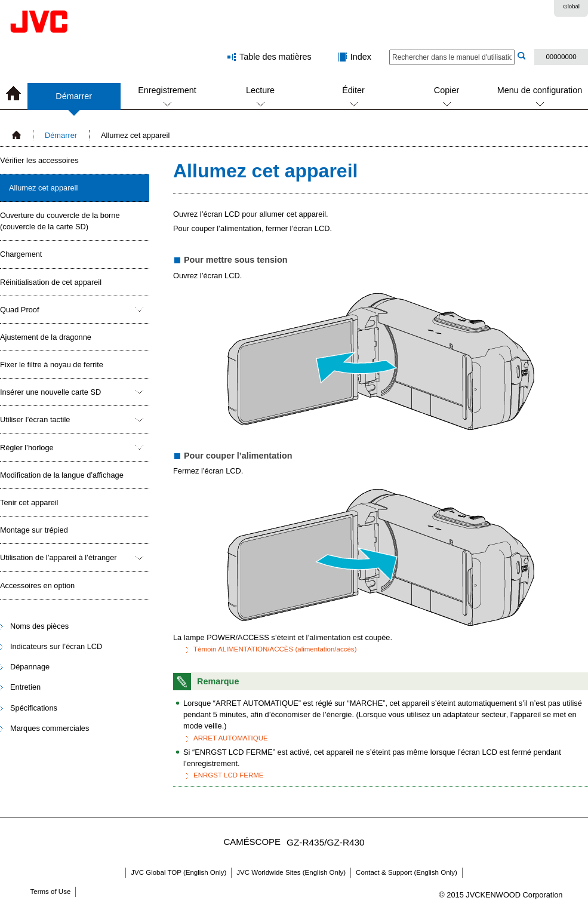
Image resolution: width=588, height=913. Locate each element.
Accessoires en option (37, 585)
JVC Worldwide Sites (291, 872)
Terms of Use (51, 892)
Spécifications (34, 708)
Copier (447, 90)
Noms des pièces (39, 626)
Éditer (353, 90)
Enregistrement (167, 90)
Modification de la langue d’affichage (62, 475)
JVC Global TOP (178, 872)
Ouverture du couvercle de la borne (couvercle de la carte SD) (60, 221)
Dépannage (30, 667)
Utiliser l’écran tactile (35, 419)
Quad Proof (19, 310)
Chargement (21, 254)
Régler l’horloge (27, 448)
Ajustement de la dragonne (46, 337)
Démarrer (74, 101)
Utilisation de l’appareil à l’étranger (59, 557)
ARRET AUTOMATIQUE (231, 738)
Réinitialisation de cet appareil (51, 282)
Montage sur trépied (34, 530)
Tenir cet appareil (29, 502)
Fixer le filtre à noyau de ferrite (52, 365)
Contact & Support (407, 872)
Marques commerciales (50, 728)
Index (361, 57)
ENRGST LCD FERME (229, 775)
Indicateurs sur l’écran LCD (56, 646)
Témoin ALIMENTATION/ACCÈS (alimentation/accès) (275, 649)
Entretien (25, 687)
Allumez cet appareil (43, 188)
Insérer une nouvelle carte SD (50, 392)
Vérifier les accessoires (39, 160)
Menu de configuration (540, 90)
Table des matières (275, 57)
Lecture (260, 90)
